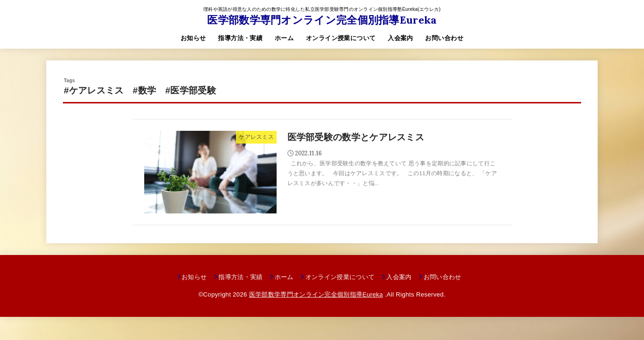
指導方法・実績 (240, 38)
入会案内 (400, 38)
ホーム (284, 38)
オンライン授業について (341, 38)
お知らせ (193, 38)
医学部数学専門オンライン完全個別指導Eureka (322, 20)
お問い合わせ (444, 38)
